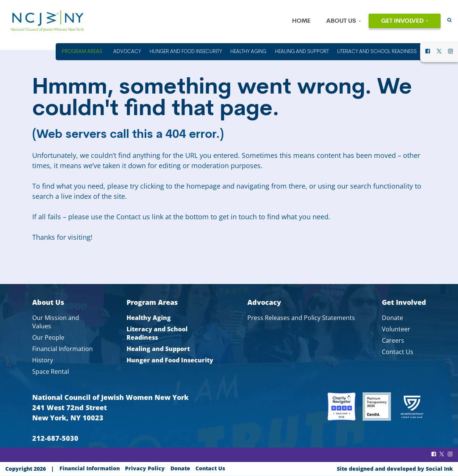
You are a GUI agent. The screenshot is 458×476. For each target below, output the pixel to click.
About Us (341, 21)
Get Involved (402, 21)
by (395, 469)
